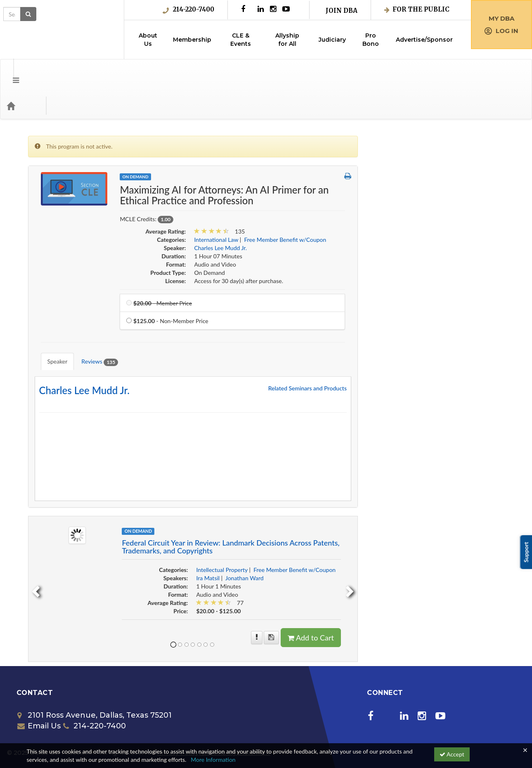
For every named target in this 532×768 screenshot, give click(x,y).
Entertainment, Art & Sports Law (76, 233)
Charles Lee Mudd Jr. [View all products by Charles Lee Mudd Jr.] (367, 215)
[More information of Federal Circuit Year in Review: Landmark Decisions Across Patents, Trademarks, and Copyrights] (403, 592)
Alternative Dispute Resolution (73, 132)
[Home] (23, 73)
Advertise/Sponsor (424, 40)
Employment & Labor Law (67, 216)
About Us (148, 40)
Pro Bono (371, 40)
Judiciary (332, 40)
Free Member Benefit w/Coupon (76, 267)
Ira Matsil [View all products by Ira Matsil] (355, 533)
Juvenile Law (51, 301)
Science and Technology (65, 335)
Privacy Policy (178, 707)
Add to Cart (458, 592)
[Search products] (429, 73)
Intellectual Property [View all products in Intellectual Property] (369, 524)
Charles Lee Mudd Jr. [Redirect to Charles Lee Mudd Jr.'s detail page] (231, 345)
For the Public (417, 9)
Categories (58, 73)
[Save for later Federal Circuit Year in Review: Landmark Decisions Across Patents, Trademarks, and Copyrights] (418, 592)
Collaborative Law (57, 166)
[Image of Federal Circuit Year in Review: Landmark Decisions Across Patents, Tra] (224, 489)
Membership (192, 40)
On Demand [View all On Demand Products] (282, 144)
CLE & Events (241, 40)
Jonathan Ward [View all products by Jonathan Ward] (391, 533)
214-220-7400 (188, 9)
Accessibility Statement (235, 707)
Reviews (240, 323)
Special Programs (56, 352)
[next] (498, 544)
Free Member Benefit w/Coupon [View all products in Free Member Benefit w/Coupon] (432, 207)
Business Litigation (58, 149)
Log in (501, 31)
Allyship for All (287, 40)
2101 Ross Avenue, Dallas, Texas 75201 (95, 670)
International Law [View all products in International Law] (363, 207)
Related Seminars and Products (454, 343)
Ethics (42, 250)
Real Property (52, 318)
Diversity (46, 200)
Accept (452, 754)
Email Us (39, 681)
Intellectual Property (60, 284)
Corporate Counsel (58, 183)
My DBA (501, 18)
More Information (213, 760)
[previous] (182, 544)
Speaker (198, 322)
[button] (10, 73)
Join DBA (342, 11)
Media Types (101, 73)
